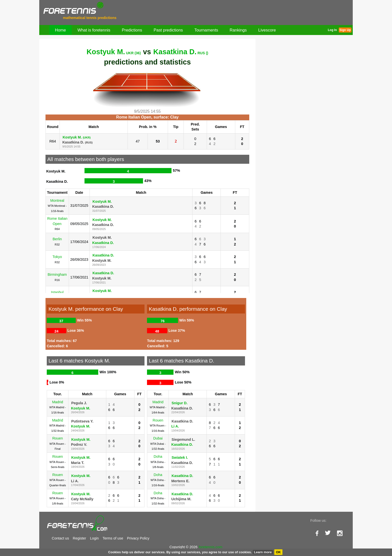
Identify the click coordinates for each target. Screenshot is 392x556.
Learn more (263, 552)
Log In (332, 30)
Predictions (132, 30)
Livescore (267, 30)
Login (94, 538)
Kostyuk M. (114, 52)
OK (278, 552)
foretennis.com (210, 547)
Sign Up (345, 30)
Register (79, 538)
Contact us (60, 538)
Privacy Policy (138, 538)
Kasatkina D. (181, 52)
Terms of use (113, 538)
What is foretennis (94, 30)
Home (60, 30)
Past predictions (168, 30)
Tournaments (206, 30)
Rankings (238, 30)
